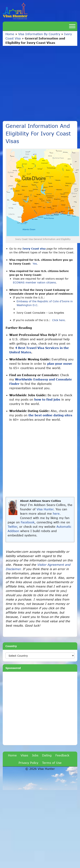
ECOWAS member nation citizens (34, 282)
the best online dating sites (50, 415)
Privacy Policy (28, 763)
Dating (47, 755)
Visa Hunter (45, 509)
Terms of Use (52, 763)
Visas (24, 755)
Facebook (28, 522)
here (56, 514)
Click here (58, 320)
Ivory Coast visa (34, 249)
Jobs (35, 755)
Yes (35, 264)
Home (10, 34)
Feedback (62, 755)
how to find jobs (47, 399)
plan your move (60, 364)
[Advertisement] (34, 82)
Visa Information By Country (39, 34)
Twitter (12, 527)
